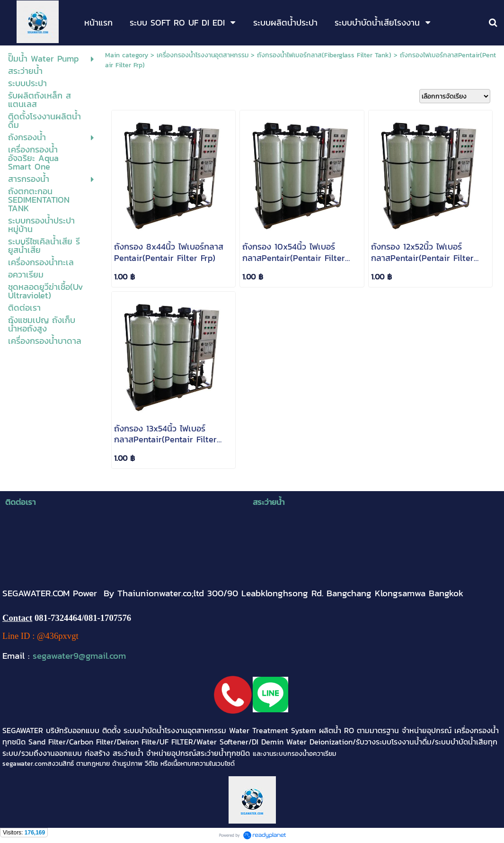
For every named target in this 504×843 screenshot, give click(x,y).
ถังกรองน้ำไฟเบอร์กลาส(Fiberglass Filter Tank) (324, 55)
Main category (127, 55)
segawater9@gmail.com (79, 655)
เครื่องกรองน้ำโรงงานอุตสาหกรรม (203, 55)
